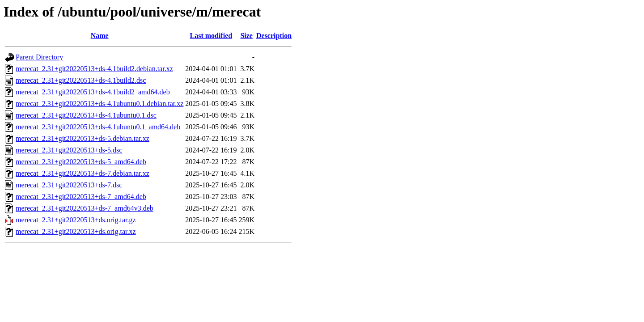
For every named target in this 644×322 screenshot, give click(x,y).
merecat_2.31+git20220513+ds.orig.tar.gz (76, 220)
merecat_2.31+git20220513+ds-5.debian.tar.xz (83, 138)
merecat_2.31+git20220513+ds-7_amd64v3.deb (85, 208)
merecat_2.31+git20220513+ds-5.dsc (69, 150)
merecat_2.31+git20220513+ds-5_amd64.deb (81, 162)
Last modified (211, 36)
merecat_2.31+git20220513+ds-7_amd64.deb (81, 197)
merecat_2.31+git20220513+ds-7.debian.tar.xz (83, 173)
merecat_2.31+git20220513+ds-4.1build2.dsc (81, 80)
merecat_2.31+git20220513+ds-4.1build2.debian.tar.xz (94, 69)
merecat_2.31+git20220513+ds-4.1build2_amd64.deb (93, 92)
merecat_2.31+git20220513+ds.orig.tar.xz (76, 231)
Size (246, 36)
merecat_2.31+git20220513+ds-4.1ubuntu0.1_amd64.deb (98, 127)
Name (100, 36)
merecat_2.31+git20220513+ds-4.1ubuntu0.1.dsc (86, 115)
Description (274, 36)
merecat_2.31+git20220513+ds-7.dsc (69, 185)
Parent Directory (39, 57)
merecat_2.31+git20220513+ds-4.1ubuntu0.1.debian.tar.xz (100, 104)
